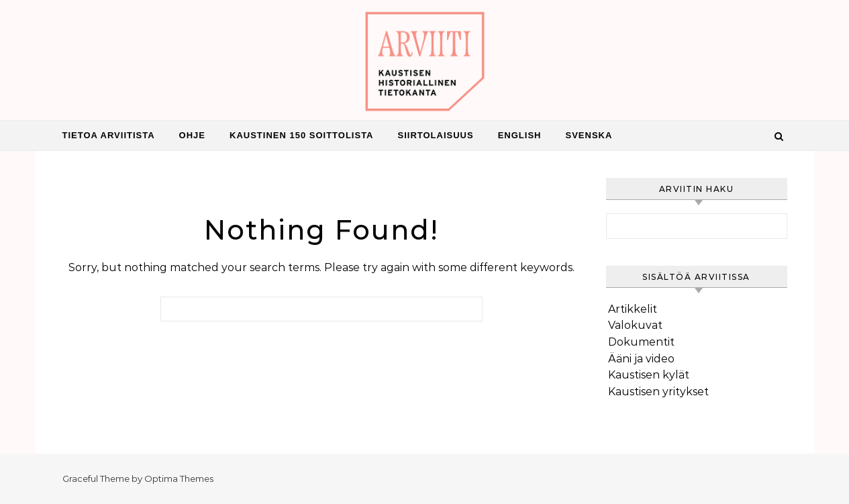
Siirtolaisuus (436, 135)
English (520, 135)
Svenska (589, 135)
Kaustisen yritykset (658, 392)
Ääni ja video (641, 359)
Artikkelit (633, 309)
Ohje (192, 135)
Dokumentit (641, 342)
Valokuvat (635, 325)
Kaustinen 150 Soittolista (302, 135)
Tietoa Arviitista (109, 135)
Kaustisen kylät (649, 375)
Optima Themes (179, 478)
